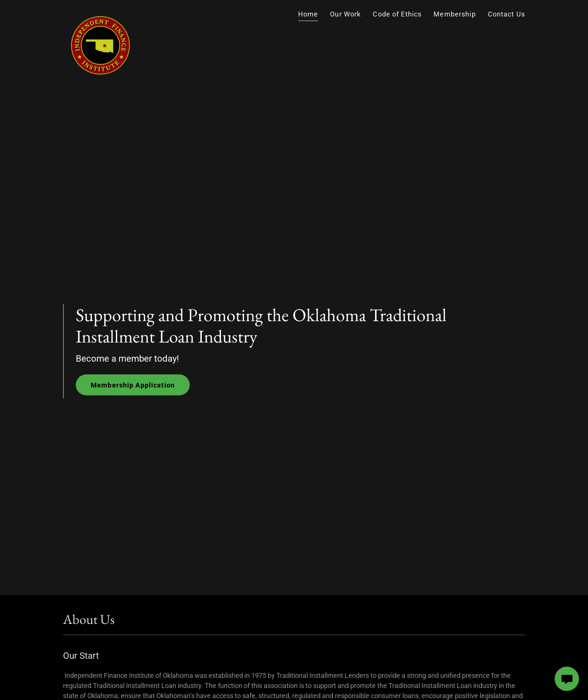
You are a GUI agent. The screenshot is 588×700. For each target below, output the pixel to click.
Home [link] (308, 14)
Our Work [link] (345, 14)
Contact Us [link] (506, 14)
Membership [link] (454, 14)
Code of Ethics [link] (397, 14)
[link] (100, 14)
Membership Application (133, 385)
